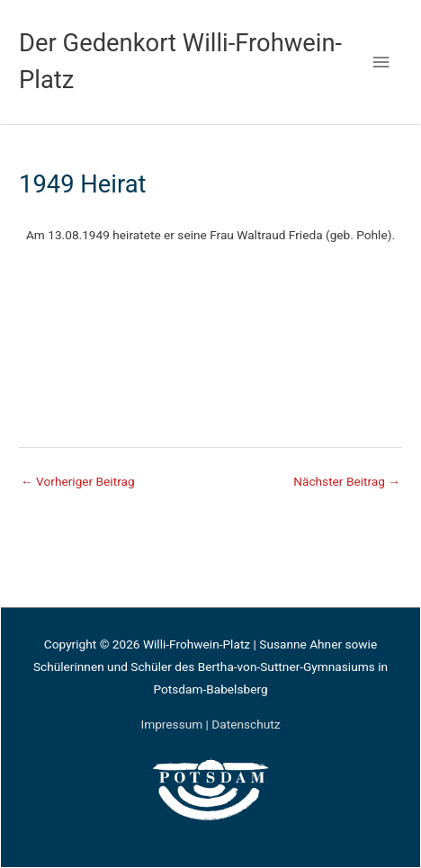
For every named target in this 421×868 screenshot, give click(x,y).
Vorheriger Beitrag (78, 481)
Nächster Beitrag (347, 481)
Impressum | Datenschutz (210, 724)
